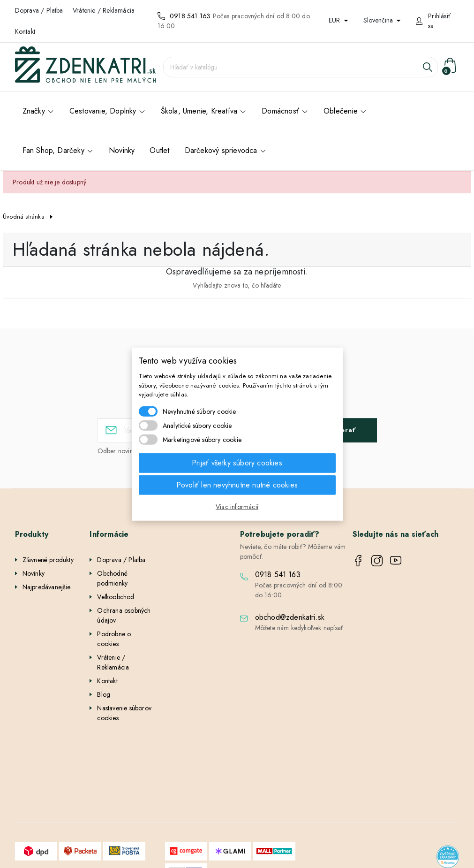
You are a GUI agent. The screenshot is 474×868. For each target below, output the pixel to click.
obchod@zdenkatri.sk (290, 617)
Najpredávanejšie (47, 587)
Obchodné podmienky (112, 578)
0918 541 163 (190, 16)
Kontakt (25, 31)
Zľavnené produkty (48, 560)
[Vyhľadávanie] (301, 67)
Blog (104, 694)
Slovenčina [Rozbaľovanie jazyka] (379, 20)
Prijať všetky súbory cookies (237, 462)
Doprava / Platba (39, 10)
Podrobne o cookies (114, 639)
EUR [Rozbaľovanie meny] (335, 20)
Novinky (34, 573)
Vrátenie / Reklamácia (104, 10)
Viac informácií (237, 506)
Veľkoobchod (116, 597)
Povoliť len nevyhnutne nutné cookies (237, 484)
